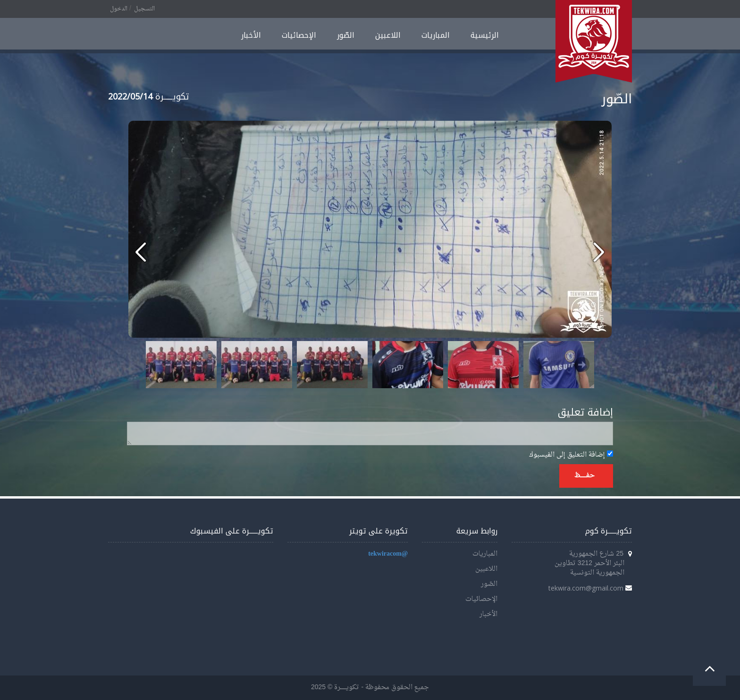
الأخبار (251, 35)
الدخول (119, 9)
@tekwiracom (388, 554)
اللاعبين (388, 35)
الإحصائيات (299, 35)
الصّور (346, 35)
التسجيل (144, 9)
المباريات (436, 35)
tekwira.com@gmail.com (586, 588)
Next (582, 365)
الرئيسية (485, 35)
